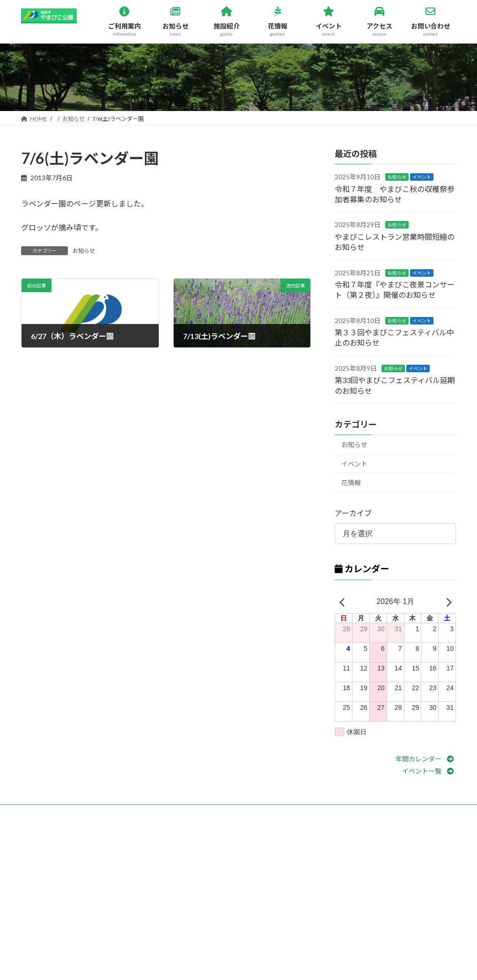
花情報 (351, 483)
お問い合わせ (47, 813)
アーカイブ (353, 513)
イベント (422, 177)
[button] (426, 759)
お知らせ (84, 251)
